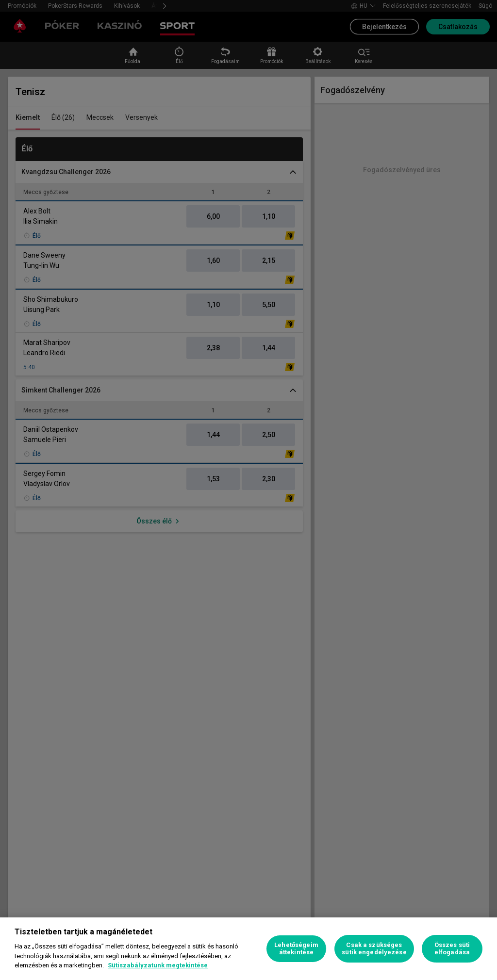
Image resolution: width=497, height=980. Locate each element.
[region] (248, 949)
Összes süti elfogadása (452, 949)
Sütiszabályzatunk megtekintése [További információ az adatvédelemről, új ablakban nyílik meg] (158, 965)
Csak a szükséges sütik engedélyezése (374, 949)
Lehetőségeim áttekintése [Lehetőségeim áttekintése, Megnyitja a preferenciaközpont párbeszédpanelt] (296, 949)
